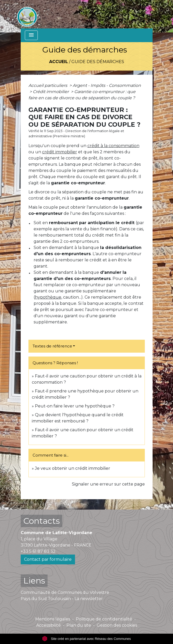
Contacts (42, 521)
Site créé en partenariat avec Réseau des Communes (86, 639)
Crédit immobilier (51, 92)
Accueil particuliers (48, 85)
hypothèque (48, 297)
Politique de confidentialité (104, 619)
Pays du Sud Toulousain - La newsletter (62, 599)
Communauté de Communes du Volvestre (65, 592)
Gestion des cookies (117, 625)
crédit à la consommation (113, 146)
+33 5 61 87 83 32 (38, 551)
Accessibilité (48, 625)
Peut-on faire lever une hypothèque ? (75, 406)
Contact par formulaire (48, 559)
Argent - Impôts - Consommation (107, 85)
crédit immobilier (60, 152)
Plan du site (79, 625)
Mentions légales (53, 619)
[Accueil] (27, 14)
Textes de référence (52, 346)
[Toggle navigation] (31, 35)
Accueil (59, 62)
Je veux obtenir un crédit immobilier (73, 468)
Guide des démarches (98, 62)
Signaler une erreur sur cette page (108, 484)
